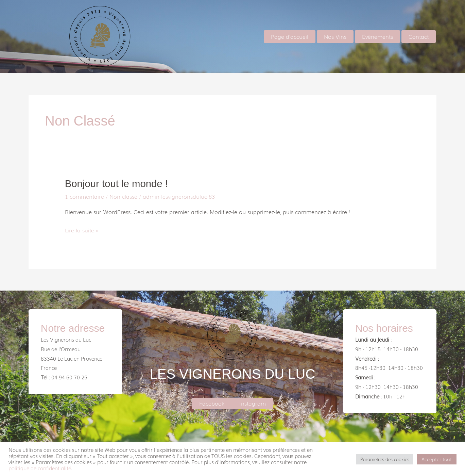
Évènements (382, 36)
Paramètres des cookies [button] (385, 459)
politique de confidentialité (40, 468)
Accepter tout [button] (437, 459)
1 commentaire (84, 196)
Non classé (123, 196)
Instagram (253, 403)
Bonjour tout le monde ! (118, 184)
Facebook (212, 403)
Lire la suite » (82, 230)
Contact (420, 36)
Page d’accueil (299, 36)
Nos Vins (342, 36)
